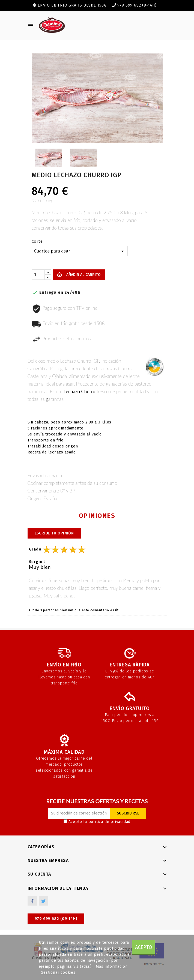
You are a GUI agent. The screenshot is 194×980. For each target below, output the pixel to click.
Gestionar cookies (58, 973)
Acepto (144, 947)
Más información (112, 967)
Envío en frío (64, 665)
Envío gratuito (130, 708)
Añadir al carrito (83, 275)
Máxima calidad (64, 752)
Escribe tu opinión (54, 533)
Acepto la (97, 822)
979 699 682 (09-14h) (56, 919)
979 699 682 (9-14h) (137, 5)
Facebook (32, 901)
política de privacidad (110, 822)
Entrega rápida (130, 665)
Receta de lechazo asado (52, 452)
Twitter (44, 901)
